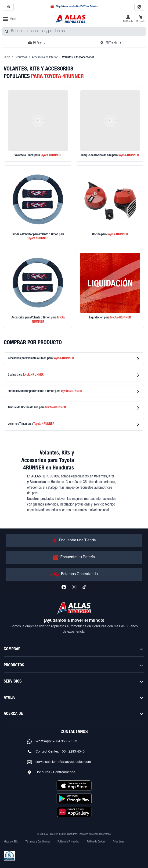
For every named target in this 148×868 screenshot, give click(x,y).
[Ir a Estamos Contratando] (74, 574)
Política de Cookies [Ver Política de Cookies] (96, 842)
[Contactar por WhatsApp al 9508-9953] (139, 7)
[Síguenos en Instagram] (74, 587)
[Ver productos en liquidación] (110, 288)
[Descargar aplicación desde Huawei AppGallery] (74, 812)
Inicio (7, 58)
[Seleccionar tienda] (111, 43)
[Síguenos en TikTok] (84, 587)
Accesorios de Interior (45, 58)
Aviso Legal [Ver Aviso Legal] (119, 842)
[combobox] (74, 31)
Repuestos (21, 58)
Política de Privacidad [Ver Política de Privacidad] (68, 842)
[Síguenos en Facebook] (64, 587)
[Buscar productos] (7, 31)
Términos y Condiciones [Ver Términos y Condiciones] (38, 842)
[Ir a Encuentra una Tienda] (74, 541)
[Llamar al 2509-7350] (9, 7)
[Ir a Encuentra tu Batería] (74, 558)
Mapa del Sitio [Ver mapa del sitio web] (11, 842)
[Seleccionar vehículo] (37, 43)
